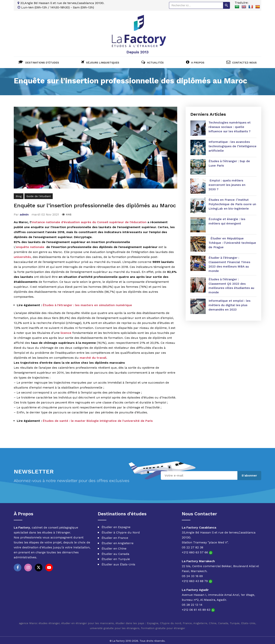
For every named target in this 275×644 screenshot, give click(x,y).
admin (24, 213)
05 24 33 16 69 (192, 575)
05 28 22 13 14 (192, 603)
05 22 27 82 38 (192, 546)
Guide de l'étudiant (39, 195)
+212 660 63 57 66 (197, 551)
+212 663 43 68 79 (197, 580)
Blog (19, 195)
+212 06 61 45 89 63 (198, 608)
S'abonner (249, 474)
